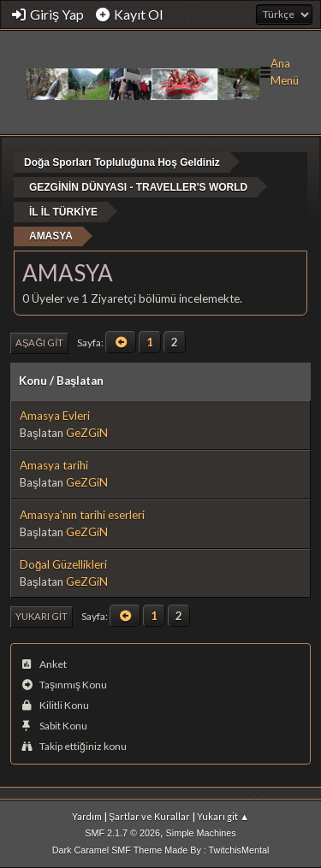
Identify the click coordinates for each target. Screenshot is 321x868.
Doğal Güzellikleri (63, 564)
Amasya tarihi (54, 465)
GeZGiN (87, 433)
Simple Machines (201, 833)
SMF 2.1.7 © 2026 (122, 833)
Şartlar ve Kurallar (149, 816)
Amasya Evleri (55, 416)
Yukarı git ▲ (223, 816)
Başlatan (80, 381)
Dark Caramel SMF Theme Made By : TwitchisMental (161, 850)
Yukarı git (42, 616)
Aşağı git (39, 342)
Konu (33, 381)
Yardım (87, 816)
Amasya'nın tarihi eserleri (82, 515)
